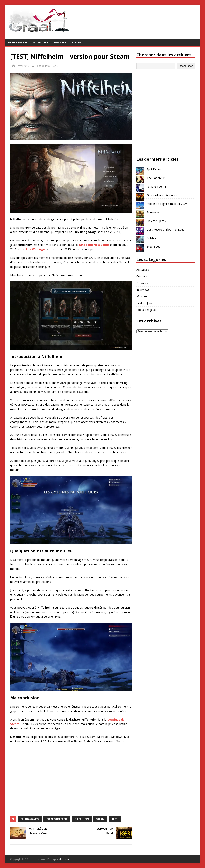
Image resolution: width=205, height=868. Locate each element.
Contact (78, 42)
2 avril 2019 (22, 66)
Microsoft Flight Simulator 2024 (167, 204)
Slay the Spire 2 (157, 221)
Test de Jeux (43, 66)
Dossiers (60, 42)
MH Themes (65, 859)
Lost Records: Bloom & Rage (166, 229)
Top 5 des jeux (146, 310)
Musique (142, 296)
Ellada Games (30, 819)
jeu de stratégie (57, 819)
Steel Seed (154, 247)
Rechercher (186, 66)
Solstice (152, 238)
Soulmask (153, 212)
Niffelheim (82, 819)
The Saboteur (156, 178)
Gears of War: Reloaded (162, 195)
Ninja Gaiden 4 (156, 187)
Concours (143, 276)
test (115, 819)
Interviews (143, 290)
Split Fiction (154, 169)
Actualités (41, 42)
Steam (100, 819)
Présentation (18, 42)
